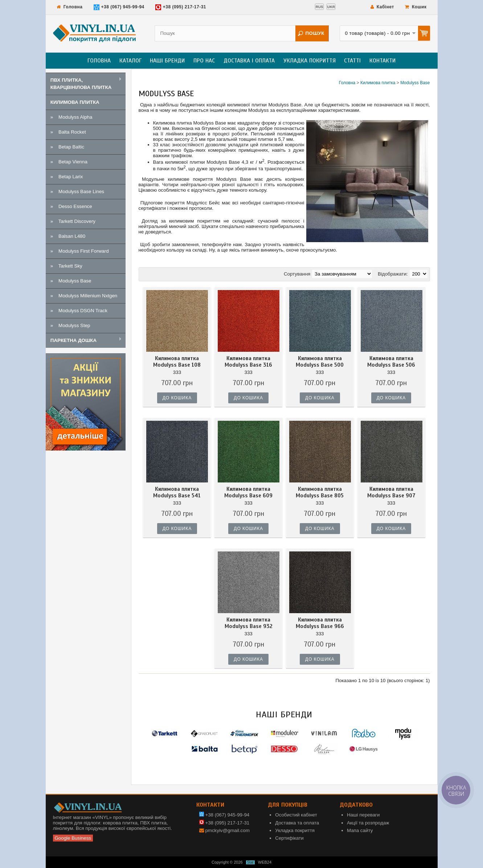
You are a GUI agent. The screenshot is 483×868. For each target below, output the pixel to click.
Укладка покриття (310, 61)
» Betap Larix (67, 177)
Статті (352, 61)
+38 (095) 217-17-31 (181, 7)
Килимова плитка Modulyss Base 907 (391, 492)
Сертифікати (289, 838)
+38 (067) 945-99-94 (119, 7)
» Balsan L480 (68, 236)
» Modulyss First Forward (80, 251)
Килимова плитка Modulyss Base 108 (177, 362)
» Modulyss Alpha (71, 117)
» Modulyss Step (70, 325)
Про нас (204, 61)
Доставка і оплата (249, 61)
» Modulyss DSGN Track (79, 311)
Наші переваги (363, 815)
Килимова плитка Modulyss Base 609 (248, 492)
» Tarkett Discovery (73, 221)
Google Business (73, 838)
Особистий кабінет (296, 815)
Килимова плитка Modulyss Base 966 (320, 623)
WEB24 (265, 862)
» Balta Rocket (68, 132)
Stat (250, 862)
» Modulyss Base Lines (77, 191)
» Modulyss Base (71, 281)
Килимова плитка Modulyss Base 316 (248, 362)
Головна (70, 7)
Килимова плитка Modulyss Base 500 (320, 362)
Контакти (382, 61)
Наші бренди (167, 61)
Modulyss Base (415, 83)
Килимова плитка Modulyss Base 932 (249, 623)
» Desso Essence (71, 206)
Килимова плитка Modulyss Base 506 (391, 362)
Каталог (130, 61)
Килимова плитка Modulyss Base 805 (320, 492)
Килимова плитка (378, 83)
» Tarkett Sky (66, 266)
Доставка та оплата (297, 823)
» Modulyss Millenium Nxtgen (84, 296)
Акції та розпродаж (368, 823)
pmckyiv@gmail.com (227, 830)
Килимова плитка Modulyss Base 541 (177, 492)
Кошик (416, 7)
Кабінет (382, 7)
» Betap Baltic (67, 147)
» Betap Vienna (69, 162)
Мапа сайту (360, 830)
